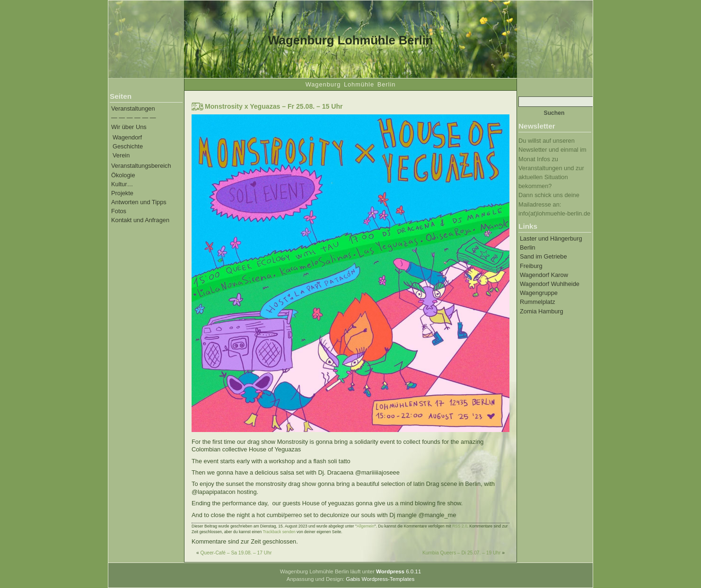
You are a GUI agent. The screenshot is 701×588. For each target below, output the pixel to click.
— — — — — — (134, 117)
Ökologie (123, 175)
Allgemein (365, 526)
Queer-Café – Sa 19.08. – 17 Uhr (236, 553)
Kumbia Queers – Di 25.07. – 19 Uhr (462, 553)
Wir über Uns (129, 127)
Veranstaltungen (133, 108)
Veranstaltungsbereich (141, 166)
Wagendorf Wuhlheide (550, 284)
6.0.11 (399, 571)
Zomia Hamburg (542, 311)
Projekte (122, 193)
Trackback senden (279, 532)
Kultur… (122, 184)
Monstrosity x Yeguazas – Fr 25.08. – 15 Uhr (274, 106)
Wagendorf (127, 137)
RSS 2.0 (460, 526)
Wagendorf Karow (544, 275)
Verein (121, 155)
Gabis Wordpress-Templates (380, 579)
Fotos (119, 211)
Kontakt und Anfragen (140, 220)
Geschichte (128, 146)
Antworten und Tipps (139, 202)
